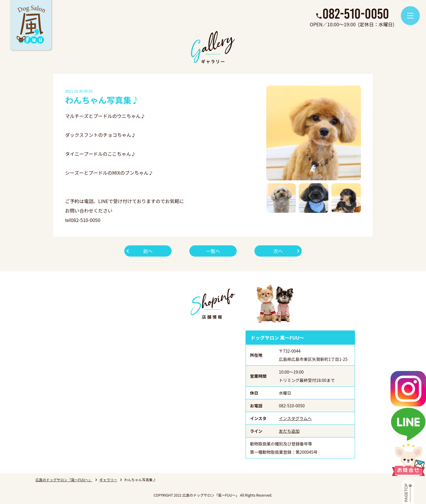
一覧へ (213, 251)
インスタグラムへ (295, 418)
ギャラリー (108, 480)
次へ (278, 251)
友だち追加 (289, 431)
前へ (148, 251)
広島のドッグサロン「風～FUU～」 (64, 480)
